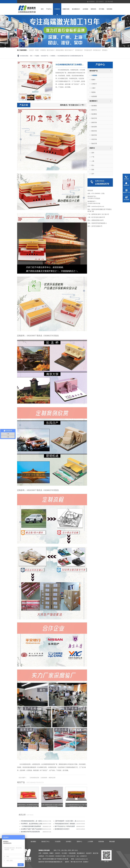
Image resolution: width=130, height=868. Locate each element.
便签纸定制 (52, 778)
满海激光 (105, 50)
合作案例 (85, 9)
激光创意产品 (45, 56)
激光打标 (94, 135)
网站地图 (110, 2)
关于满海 (101, 9)
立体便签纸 (44, 778)
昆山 (93, 165)
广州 (93, 157)
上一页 (18, 97)
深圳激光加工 (79, 50)
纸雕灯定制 (66, 9)
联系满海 (110, 9)
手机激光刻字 (88, 50)
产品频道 (37, 56)
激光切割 (94, 127)
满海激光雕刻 (60, 50)
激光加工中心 (45, 842)
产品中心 (49, 9)
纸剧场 (93, 92)
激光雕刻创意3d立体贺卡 (62, 829)
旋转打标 (94, 122)
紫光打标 (94, 131)
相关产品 (21, 782)
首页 (42, 9)
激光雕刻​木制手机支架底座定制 (30, 832)
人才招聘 (90, 842)
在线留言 (101, 2)
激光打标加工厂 (69, 50)
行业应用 (58, 842)
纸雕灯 (37, 50)
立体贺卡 (31, 50)
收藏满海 (92, 2)
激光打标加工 (51, 50)
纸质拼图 (94, 96)
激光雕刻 (94, 106)
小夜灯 (93, 88)
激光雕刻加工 (76, 9)
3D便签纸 (57, 9)
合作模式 (69, 842)
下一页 (52, 97)
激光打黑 (94, 144)
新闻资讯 (93, 9)
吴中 (93, 174)
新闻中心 (79, 842)
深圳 (93, 153)
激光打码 (94, 118)
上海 (93, 161)
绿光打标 (94, 139)
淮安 (93, 170)
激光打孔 (94, 110)
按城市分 (92, 148)
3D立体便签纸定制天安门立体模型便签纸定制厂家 (70, 56)
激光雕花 (94, 114)
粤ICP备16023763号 (76, 862)
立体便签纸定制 (34, 778)
